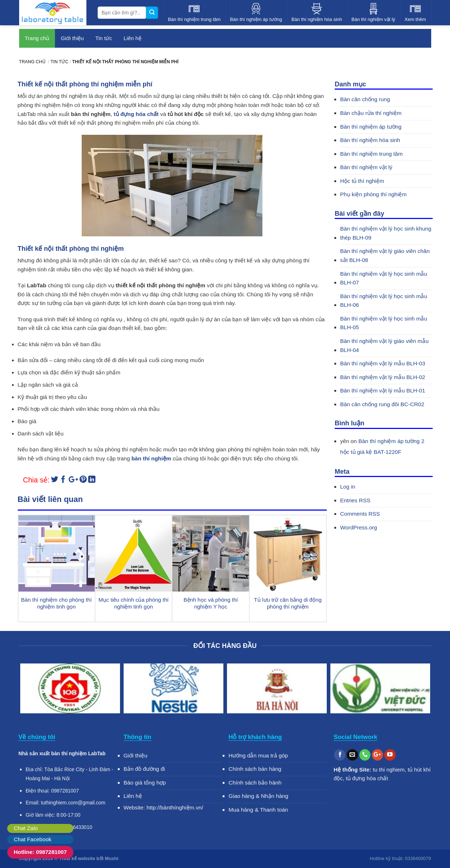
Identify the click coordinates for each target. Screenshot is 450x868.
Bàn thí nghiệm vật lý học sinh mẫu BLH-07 (384, 278)
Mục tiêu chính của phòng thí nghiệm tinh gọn (134, 603)
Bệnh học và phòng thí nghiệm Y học (211, 603)
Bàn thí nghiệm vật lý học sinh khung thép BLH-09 (386, 233)
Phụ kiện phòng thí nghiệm (373, 194)
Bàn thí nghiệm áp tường (371, 127)
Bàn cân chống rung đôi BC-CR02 (382, 404)
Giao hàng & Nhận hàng (258, 796)
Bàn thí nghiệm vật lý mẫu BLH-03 (383, 363)
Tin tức (104, 38)
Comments (360, 514)
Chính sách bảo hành (255, 783)
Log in (348, 487)
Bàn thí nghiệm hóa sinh (370, 140)
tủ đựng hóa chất (136, 114)
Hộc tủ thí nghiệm (362, 181)
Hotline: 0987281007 (40, 852)
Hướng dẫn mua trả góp (258, 755)
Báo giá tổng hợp (145, 783)
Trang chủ (37, 38)
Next (423, 690)
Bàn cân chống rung (365, 99)
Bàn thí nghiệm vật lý (366, 167)
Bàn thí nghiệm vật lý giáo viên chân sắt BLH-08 (385, 255)
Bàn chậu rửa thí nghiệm (371, 113)
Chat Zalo (26, 828)
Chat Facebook (33, 839)
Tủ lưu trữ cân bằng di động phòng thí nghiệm (288, 603)
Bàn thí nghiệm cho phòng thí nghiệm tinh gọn (56, 603)
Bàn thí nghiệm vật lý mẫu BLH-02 (383, 377)
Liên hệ (132, 38)
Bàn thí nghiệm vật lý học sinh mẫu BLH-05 (384, 323)
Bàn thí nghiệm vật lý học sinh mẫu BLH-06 (384, 301)
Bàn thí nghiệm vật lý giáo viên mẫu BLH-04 (384, 345)
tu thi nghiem (389, 770)
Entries (355, 500)
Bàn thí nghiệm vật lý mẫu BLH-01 (383, 390)
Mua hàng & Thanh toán (258, 810)
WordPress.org (359, 527)
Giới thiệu (72, 38)
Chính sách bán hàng (255, 769)
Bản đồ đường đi (144, 769)
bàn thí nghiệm (151, 458)
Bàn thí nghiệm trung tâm (371, 154)
